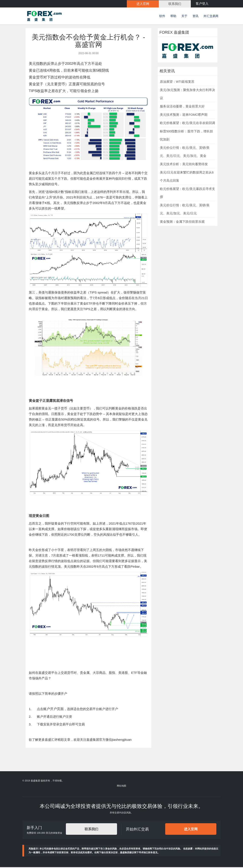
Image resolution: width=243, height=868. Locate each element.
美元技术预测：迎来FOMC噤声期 (184, 115)
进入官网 (191, 830)
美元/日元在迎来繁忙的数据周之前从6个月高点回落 (187, 177)
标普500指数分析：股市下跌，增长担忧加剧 (186, 136)
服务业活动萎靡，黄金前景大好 (182, 107)
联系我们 (91, 830)
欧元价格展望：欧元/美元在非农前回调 (187, 124)
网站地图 (121, 786)
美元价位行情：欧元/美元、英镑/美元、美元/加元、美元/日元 (185, 210)
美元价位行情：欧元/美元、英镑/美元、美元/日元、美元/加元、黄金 (185, 152)
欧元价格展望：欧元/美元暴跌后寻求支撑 (187, 194)
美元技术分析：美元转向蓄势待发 (184, 165)
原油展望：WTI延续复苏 (177, 82)
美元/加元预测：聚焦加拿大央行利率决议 (187, 95)
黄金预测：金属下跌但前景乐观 (182, 222)
